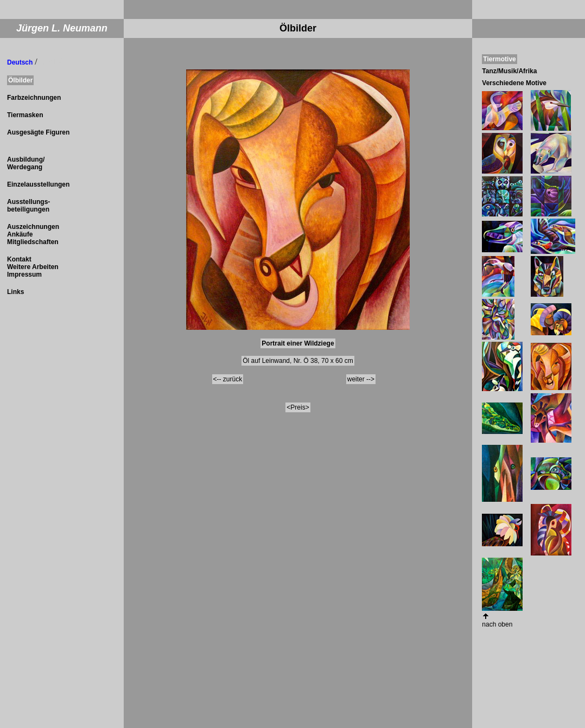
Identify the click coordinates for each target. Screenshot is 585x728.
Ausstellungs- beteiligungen (28, 206)
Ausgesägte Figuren (38, 132)
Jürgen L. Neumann (62, 28)
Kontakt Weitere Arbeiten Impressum (33, 267)
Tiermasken (25, 115)
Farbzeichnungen (34, 98)
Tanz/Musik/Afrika (509, 71)
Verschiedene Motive (514, 83)
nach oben (497, 624)
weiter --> (361, 379)
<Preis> (298, 407)
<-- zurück (228, 379)
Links (15, 292)
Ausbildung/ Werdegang (26, 163)
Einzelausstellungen (38, 184)
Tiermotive (499, 59)
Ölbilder (20, 80)
